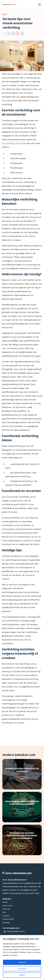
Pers (4, 912)
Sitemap (6, 922)
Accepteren (22, 962)
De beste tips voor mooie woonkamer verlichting (18, 23)
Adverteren (7, 906)
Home (5, 902)
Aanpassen (22, 969)
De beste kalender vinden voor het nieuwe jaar (22, 770)
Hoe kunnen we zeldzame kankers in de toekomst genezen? (22, 803)
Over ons (6, 909)
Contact (6, 916)
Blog (5, 14)
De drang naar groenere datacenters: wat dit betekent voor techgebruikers (22, 835)
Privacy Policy (8, 919)
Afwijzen (22, 975)
